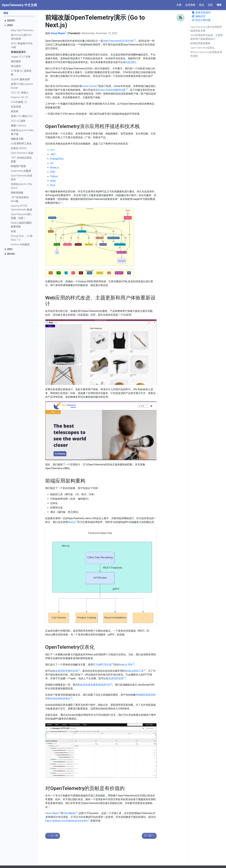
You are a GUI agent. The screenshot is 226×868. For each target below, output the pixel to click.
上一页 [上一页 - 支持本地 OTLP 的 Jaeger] (53, 836)
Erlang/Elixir (57, 159)
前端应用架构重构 (200, 43)
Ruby (53, 181)
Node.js (54, 168)
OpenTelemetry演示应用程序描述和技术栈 (206, 29)
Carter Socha (89, 86)
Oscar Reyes (58, 33)
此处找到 (131, 62)
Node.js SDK (126, 665)
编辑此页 (199, 16)
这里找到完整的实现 (67, 671)
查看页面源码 (201, 13)
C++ (52, 150)
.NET (53, 154)
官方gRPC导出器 (102, 665)
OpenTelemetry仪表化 (202, 48)
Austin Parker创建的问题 (112, 90)
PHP (53, 172)
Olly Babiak (70, 813)
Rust (53, 185)
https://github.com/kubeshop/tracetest (66, 821)
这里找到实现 (116, 678)
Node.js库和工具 (134, 671)
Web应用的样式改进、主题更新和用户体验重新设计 (207, 37)
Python (54, 176)
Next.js (72, 522)
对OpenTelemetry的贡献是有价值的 (206, 54)
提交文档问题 (201, 20)
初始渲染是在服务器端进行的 (94, 685)
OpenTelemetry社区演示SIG (118, 41)
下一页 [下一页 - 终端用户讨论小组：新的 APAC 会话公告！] (149, 836)
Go (52, 163)
